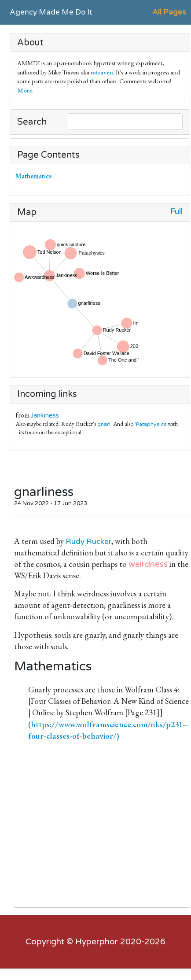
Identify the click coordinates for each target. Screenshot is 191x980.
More (25, 90)
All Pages (169, 12)
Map (27, 212)
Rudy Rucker (88, 542)
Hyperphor (97, 942)
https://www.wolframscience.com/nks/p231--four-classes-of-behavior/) (108, 730)
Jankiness (45, 416)
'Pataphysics (151, 424)
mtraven (102, 72)
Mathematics (35, 176)
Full (176, 212)
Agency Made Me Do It (51, 12)
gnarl (104, 424)
